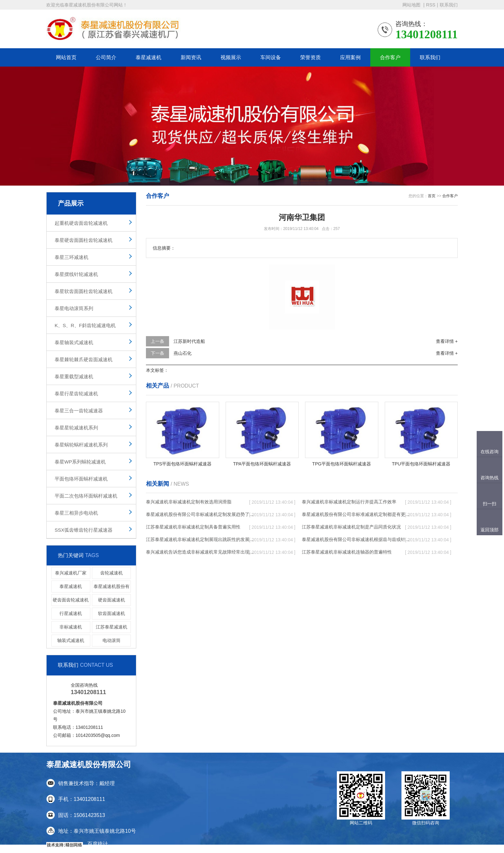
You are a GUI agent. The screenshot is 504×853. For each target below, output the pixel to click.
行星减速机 (71, 613)
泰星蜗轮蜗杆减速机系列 (81, 445)
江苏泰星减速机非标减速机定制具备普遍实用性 (193, 527)
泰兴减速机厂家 (71, 573)
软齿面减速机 (112, 613)
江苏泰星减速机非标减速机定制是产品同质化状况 (351, 527)
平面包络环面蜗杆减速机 (81, 479)
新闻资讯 (191, 57)
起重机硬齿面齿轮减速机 (81, 223)
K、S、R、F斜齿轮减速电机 (85, 325)
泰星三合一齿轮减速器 (79, 411)
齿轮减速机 (112, 573)
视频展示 (231, 57)
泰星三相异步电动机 (76, 513)
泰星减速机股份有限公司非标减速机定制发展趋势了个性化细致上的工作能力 (201, 514)
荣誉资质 (310, 57)
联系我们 (449, 5)
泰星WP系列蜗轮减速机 (80, 462)
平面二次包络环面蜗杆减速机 (86, 496)
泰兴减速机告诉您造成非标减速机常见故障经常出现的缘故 (201, 552)
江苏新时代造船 (189, 341)
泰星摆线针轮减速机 (76, 274)
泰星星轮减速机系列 (76, 428)
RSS (431, 5)
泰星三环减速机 (72, 257)
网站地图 (412, 5)
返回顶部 (490, 530)
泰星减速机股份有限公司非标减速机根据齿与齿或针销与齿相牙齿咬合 (356, 539)
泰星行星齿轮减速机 (76, 394)
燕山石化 (183, 353)
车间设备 (271, 57)
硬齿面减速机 (112, 600)
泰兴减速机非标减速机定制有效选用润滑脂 (189, 502)
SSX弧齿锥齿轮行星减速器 (84, 530)
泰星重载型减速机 (74, 376)
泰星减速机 (148, 57)
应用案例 (350, 57)
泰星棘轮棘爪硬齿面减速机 (84, 359)
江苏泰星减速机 (112, 627)
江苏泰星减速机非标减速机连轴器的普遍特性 (347, 552)
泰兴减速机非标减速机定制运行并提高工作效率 (349, 502)
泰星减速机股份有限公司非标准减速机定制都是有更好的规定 (356, 514)
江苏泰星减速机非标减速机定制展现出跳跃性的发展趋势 (201, 539)
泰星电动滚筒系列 (74, 308)
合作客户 (390, 57)
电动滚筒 (112, 640)
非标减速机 (71, 627)
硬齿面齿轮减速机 (71, 600)
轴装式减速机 (71, 640)
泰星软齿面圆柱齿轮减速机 (84, 291)
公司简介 (106, 57)
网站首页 (66, 57)
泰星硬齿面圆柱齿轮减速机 (84, 240)
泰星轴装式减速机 (74, 342)
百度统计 (98, 844)
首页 (432, 196)
